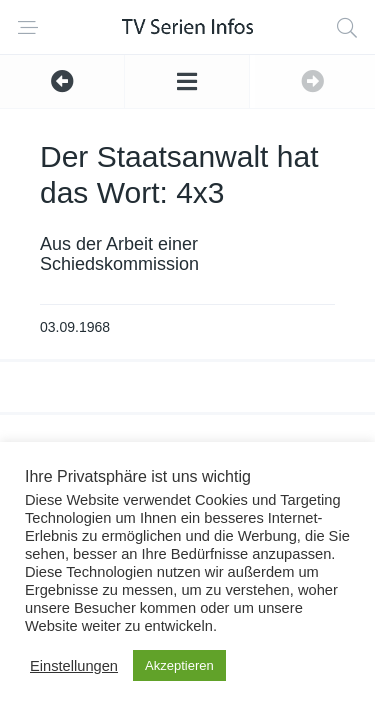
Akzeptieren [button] (179, 665)
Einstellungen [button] (74, 666)
